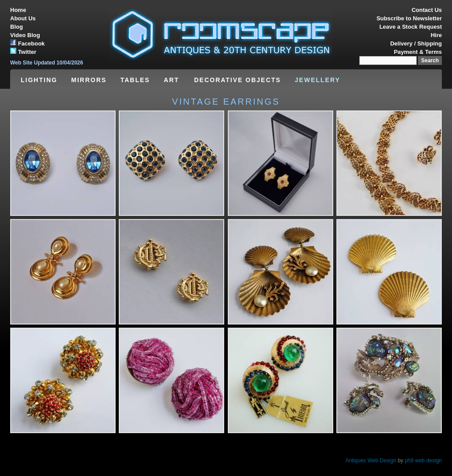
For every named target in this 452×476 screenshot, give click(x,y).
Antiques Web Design (371, 461)
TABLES (135, 80)
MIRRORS (89, 80)
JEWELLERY (318, 80)
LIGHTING (39, 80)
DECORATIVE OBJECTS (238, 80)
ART (173, 80)
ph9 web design (423, 461)
